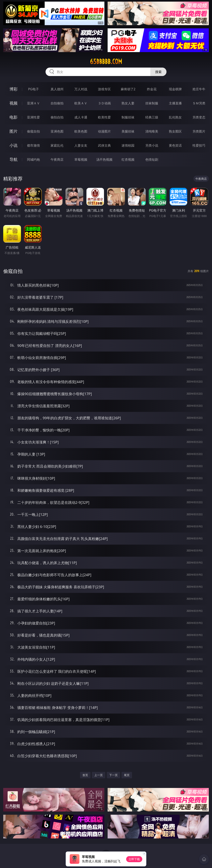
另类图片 (199, 131)
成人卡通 (81, 117)
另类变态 (199, 117)
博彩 (14, 89)
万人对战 (81, 89)
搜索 (158, 72)
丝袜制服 (152, 103)
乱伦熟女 (175, 117)
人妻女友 (81, 145)
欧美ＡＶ (81, 103)
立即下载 (134, 859)
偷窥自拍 (33, 131)
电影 (14, 117)
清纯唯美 (152, 131)
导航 (14, 159)
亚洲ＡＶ (33, 103)
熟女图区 (175, 131)
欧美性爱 (104, 117)
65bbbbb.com (106, 62)
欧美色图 (81, 131)
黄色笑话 (175, 145)
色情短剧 (152, 159)
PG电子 (33, 89)
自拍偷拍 (57, 103)
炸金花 (152, 89)
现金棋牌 (175, 89)
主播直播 (175, 103)
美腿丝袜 (128, 131)
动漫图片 (104, 131)
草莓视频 (81, 159)
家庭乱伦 (57, 145)
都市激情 (33, 145)
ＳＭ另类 (199, 103)
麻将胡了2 (128, 89)
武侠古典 (104, 145)
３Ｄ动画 (104, 103)
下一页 (113, 775)
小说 (14, 145)
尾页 (127, 775)
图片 (14, 131)
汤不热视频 (104, 159)
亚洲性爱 (33, 117)
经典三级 (152, 117)
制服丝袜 (128, 117)
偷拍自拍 (57, 117)
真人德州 (57, 89)
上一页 (99, 775)
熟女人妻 (128, 103)
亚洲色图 (57, 131)
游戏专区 (104, 89)
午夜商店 (57, 159)
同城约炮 (33, 159)
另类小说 (152, 145)
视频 (14, 103)
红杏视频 (128, 159)
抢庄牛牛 (199, 89)
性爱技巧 (199, 145)
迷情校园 (128, 145)
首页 (85, 775)
